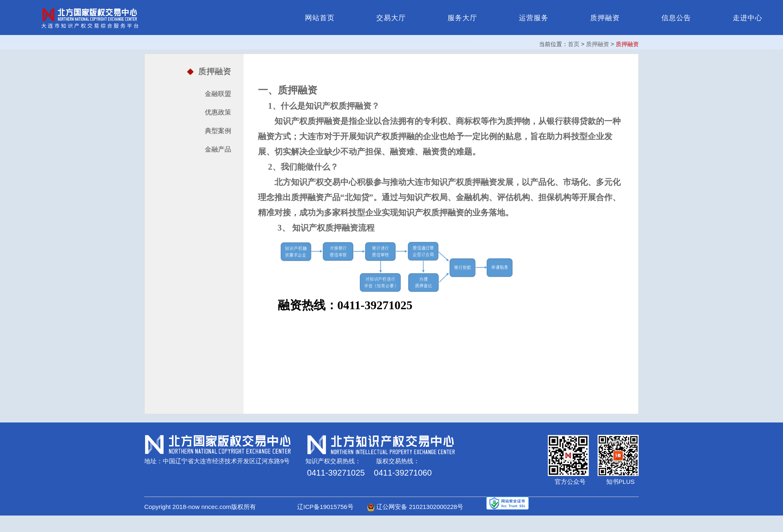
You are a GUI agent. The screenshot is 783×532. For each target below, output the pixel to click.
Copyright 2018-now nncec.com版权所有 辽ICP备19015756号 (255, 507)
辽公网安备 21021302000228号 (415, 507)
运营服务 (534, 18)
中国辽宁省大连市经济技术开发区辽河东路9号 (226, 461)
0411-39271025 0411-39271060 (369, 473)
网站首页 (320, 18)
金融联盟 (218, 94)
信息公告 (676, 18)
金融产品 (218, 149)
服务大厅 (462, 18)
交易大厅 (391, 18)
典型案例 (218, 131)
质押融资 (605, 18)
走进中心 (748, 18)
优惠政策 (218, 112)
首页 (574, 44)
